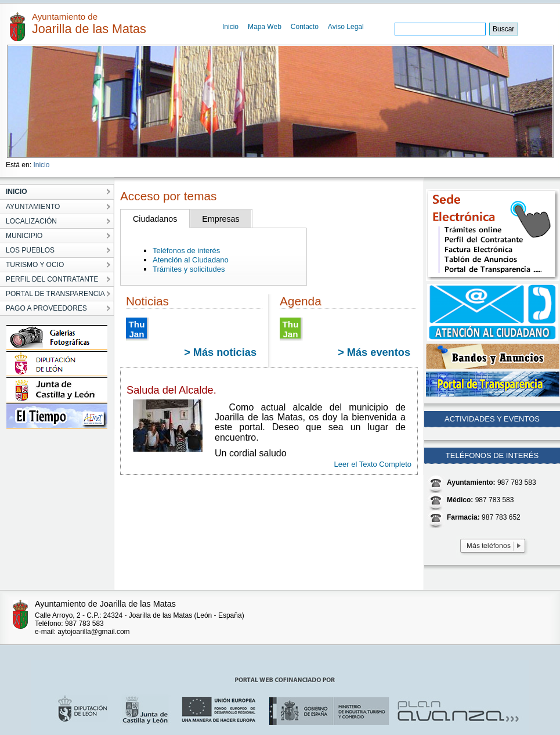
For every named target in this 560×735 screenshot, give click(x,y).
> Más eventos (374, 352)
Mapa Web (265, 27)
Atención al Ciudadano (191, 260)
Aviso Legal (346, 27)
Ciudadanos (155, 219)
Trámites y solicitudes (189, 269)
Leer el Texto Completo (373, 464)
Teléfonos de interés (186, 251)
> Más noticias (220, 352)
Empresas (221, 219)
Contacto (305, 27)
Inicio (230, 27)
